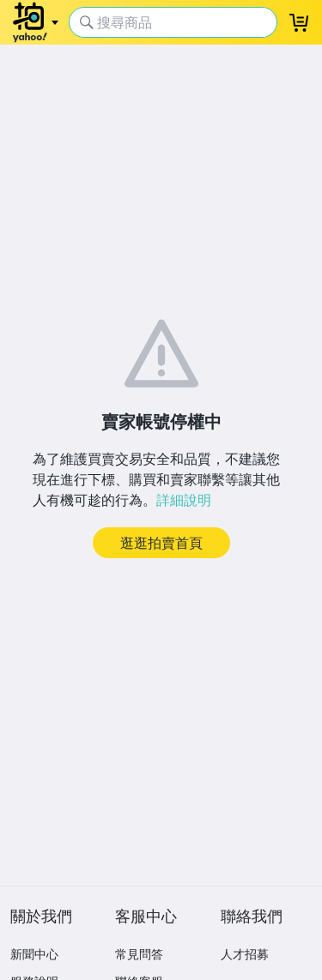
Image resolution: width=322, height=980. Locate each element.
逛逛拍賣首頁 (161, 543)
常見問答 (139, 954)
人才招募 (245, 954)
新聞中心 (34, 954)
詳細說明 (184, 500)
